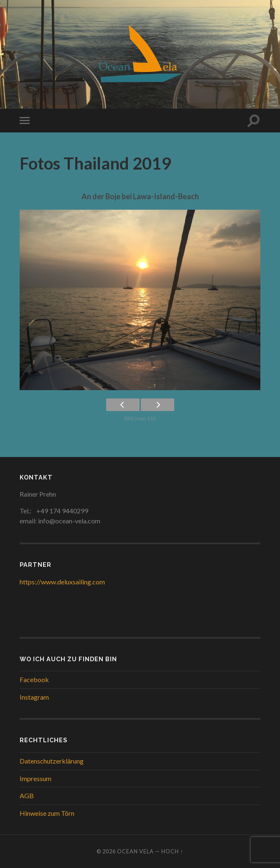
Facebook (34, 679)
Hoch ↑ (172, 851)
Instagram (34, 697)
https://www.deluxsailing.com (62, 582)
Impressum (36, 778)
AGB (27, 796)
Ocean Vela (135, 851)
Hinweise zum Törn (47, 813)
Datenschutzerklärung (52, 761)
